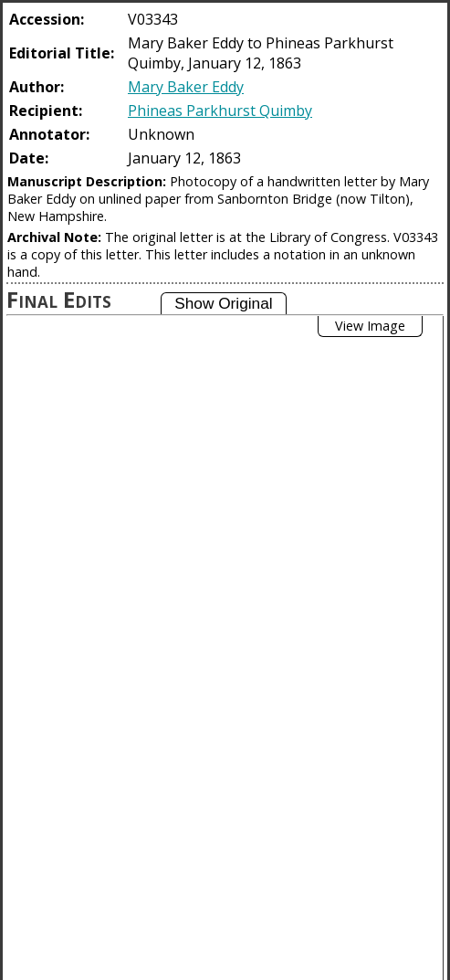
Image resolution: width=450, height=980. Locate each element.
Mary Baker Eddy (186, 87)
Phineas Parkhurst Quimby (220, 111)
